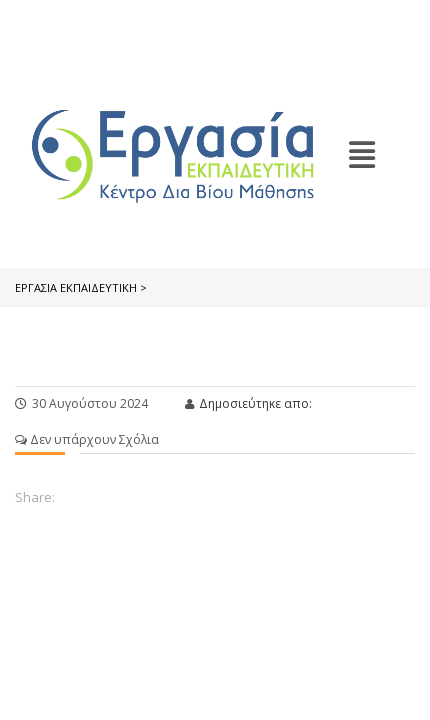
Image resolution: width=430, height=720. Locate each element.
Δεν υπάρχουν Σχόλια (87, 439)
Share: (35, 497)
